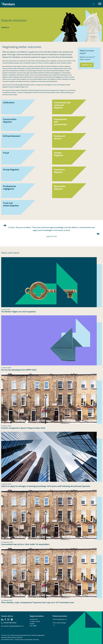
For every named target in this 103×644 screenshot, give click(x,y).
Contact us (5, 27)
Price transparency (59, 619)
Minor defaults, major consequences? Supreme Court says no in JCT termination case (38, 603)
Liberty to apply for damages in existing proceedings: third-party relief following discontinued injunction (46, 486)
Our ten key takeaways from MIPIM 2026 (19, 370)
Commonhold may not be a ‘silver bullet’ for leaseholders (25, 544)
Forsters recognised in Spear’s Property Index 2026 (23, 428)
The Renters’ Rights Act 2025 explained (18, 312)
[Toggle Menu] (100, 4)
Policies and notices (60, 616)
